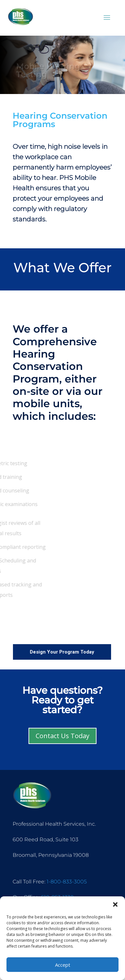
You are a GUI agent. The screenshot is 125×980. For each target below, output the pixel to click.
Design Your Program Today (62, 652)
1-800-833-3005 (67, 882)
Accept (63, 965)
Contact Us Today (62, 736)
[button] (115, 904)
